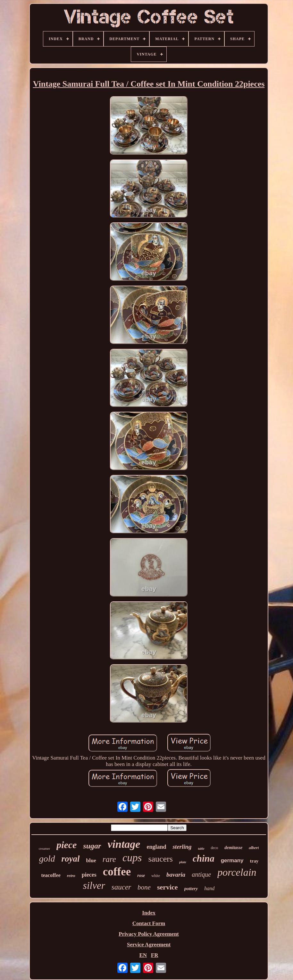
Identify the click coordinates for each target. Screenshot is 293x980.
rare (109, 859)
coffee (117, 872)
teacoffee (51, 875)
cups (132, 858)
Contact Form (149, 923)
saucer (121, 887)
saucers (160, 859)
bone (144, 887)
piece (67, 845)
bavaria (176, 875)
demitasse (233, 848)
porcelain (237, 872)
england (156, 847)
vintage (124, 844)
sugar (92, 846)
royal (71, 859)
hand (209, 888)
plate (183, 862)
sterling (182, 847)
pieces (89, 875)
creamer (44, 848)
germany (232, 860)
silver (94, 885)
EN (143, 955)
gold (47, 859)
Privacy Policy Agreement (149, 934)
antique (201, 874)
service (167, 887)
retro (71, 876)
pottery (191, 889)
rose (141, 876)
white (156, 876)
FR (155, 955)
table (201, 849)
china (204, 858)
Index (149, 913)
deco (215, 848)
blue (91, 860)
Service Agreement (149, 945)
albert (254, 848)
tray (254, 861)
